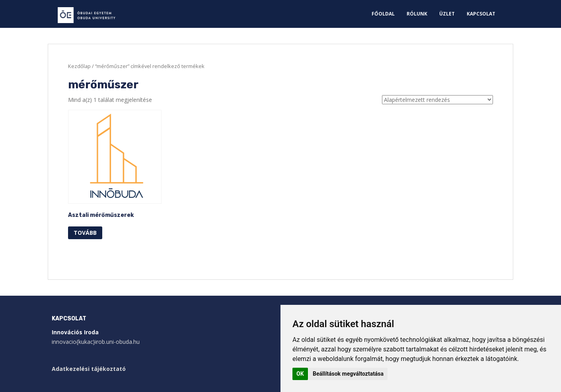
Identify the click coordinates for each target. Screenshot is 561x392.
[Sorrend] (437, 100)
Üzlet (447, 14)
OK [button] (300, 374)
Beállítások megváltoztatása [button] (348, 374)
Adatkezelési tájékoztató (89, 369)
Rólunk (417, 14)
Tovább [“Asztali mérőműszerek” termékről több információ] (85, 233)
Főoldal (383, 14)
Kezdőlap (79, 66)
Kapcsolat (481, 14)
